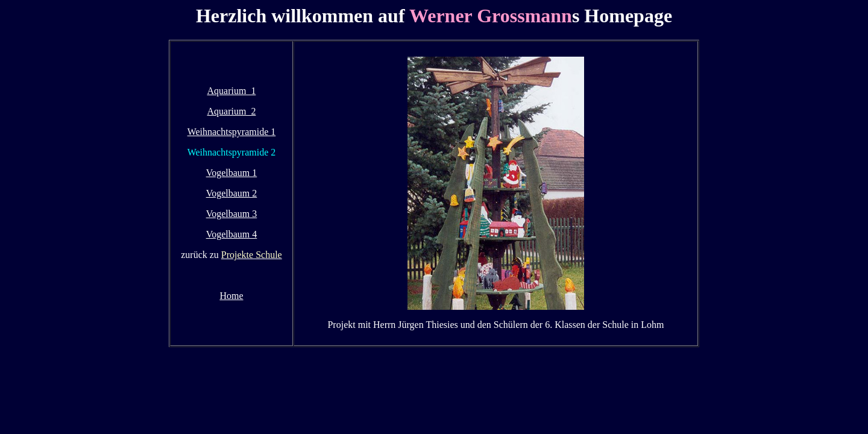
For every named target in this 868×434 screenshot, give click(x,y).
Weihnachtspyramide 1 (232, 132)
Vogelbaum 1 (232, 173)
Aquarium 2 (232, 111)
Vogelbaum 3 (232, 214)
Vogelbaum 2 (232, 193)
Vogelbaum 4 (232, 234)
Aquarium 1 (232, 91)
